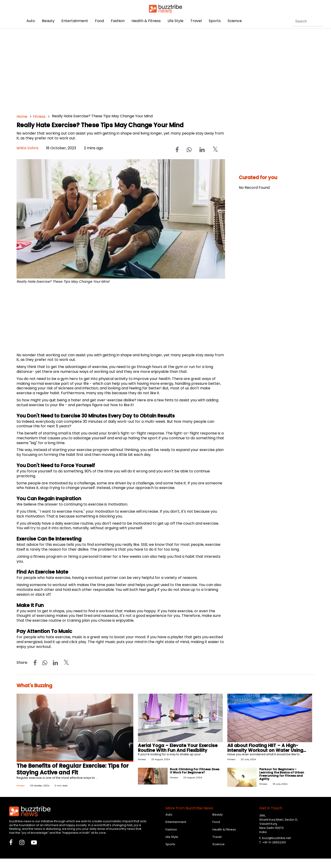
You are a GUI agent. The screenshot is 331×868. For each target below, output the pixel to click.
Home (22, 116)
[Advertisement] (154, 69)
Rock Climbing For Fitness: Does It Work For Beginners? (195, 771)
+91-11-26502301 (274, 842)
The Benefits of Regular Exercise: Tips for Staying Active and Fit (73, 769)
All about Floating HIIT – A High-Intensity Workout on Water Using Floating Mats (265, 750)
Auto (31, 21)
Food (99, 21)
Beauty (48, 21)
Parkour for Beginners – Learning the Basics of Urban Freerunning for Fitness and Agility (282, 774)
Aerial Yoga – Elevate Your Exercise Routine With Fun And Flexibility (178, 748)
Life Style (175, 21)
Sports (215, 21)
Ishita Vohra (27, 148)
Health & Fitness (146, 21)
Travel (196, 21)
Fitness (39, 116)
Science (235, 21)
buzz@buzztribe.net (276, 838)
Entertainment (75, 21)
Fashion (118, 21)
